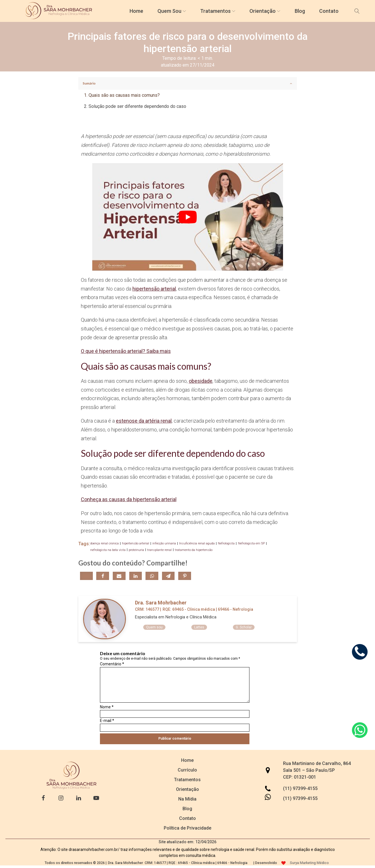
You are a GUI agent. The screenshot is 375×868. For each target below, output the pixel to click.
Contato (329, 11)
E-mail (107, 721)
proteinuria (136, 550)
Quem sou (154, 627)
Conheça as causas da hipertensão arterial (129, 499)
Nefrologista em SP (251, 543)
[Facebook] (103, 576)
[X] (86, 576)
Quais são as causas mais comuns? (124, 95)
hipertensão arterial (154, 289)
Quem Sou (172, 11)
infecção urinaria (164, 543)
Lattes (199, 627)
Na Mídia (187, 799)
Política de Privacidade (187, 828)
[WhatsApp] (152, 576)
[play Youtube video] (188, 217)
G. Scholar (244, 627)
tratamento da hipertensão (194, 550)
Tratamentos (218, 11)
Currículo (187, 770)
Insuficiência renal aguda (197, 543)
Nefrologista (226, 543)
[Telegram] (168, 576)
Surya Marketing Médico (309, 863)
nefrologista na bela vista (108, 550)
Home (136, 11)
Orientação (265, 11)
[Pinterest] (185, 576)
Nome (107, 707)
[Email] (119, 576)
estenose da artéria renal (144, 421)
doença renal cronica (104, 543)
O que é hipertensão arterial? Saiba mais (126, 351)
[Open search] (357, 11)
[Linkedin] (136, 576)
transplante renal (159, 550)
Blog (300, 11)
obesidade (201, 381)
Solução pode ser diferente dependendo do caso (137, 106)
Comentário (112, 664)
